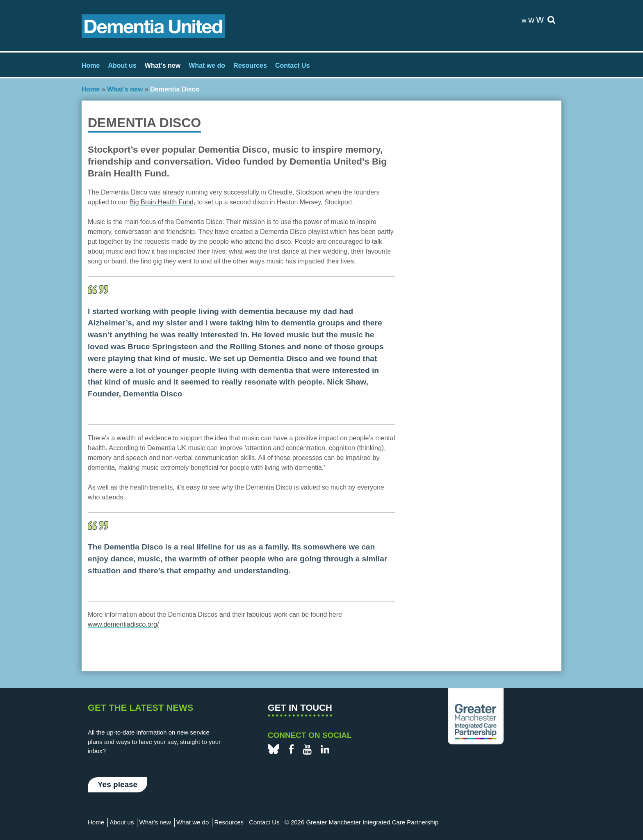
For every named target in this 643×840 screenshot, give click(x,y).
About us (122, 65)
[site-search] (551, 20)
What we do (207, 65)
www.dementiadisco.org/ (123, 624)
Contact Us (292, 65)
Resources (250, 65)
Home (91, 65)
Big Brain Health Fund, (162, 202)
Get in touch (300, 708)
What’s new (163, 65)
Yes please (117, 784)
